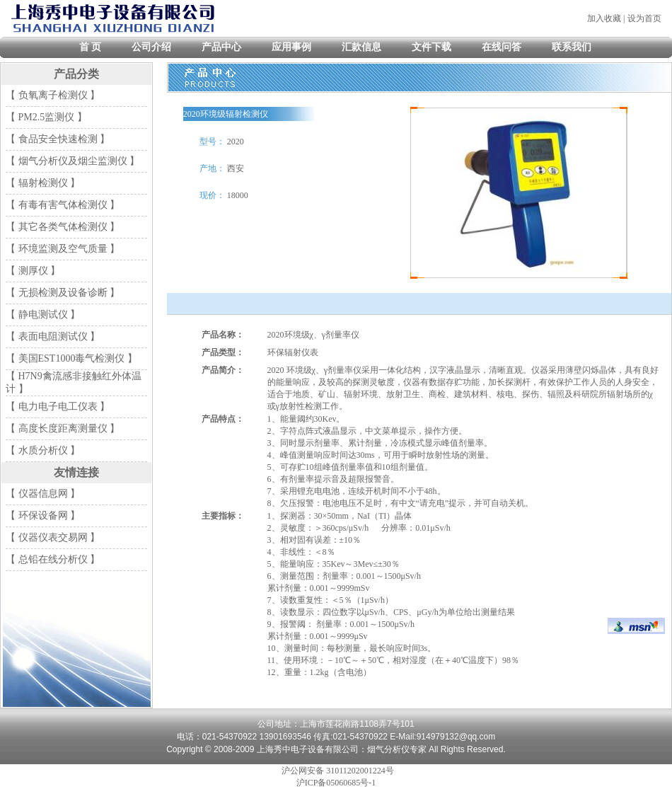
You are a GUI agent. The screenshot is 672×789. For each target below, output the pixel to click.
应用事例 (291, 47)
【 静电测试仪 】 (43, 315)
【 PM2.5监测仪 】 (46, 117)
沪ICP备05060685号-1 (336, 783)
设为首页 (644, 18)
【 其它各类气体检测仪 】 (63, 227)
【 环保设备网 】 (43, 516)
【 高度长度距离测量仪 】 (63, 428)
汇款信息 (361, 47)
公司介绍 (151, 47)
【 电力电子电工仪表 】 (58, 407)
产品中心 (221, 47)
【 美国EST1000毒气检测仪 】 (71, 358)
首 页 (91, 47)
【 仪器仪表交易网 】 (53, 537)
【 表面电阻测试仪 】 (53, 336)
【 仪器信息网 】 (43, 494)
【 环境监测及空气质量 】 (63, 249)
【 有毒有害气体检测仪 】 (63, 205)
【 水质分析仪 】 (43, 450)
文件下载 (431, 47)
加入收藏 (604, 18)
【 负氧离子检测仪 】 (53, 95)
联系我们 (572, 47)
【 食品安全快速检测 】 (58, 139)
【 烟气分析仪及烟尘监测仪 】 (73, 161)
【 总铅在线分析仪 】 (53, 559)
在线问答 (502, 47)
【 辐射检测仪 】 (43, 183)
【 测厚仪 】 (33, 271)
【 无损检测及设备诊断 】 (63, 293)
